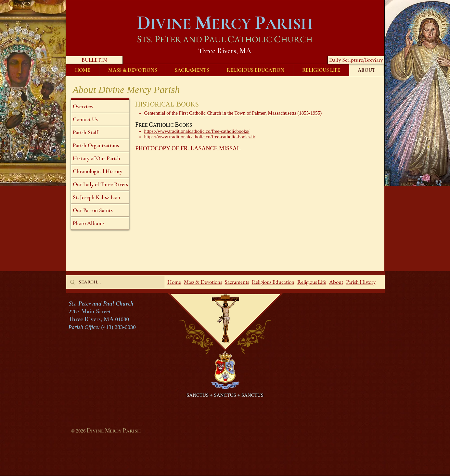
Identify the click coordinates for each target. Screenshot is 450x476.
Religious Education (273, 282)
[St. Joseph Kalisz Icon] (100, 197)
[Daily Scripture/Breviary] (356, 60)
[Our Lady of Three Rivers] (100, 184)
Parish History (361, 282)
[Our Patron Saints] (100, 210)
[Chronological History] (100, 171)
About (336, 282)
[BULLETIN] (94, 60)
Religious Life (312, 282)
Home (174, 282)
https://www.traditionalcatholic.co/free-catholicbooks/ (197, 131)
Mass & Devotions (203, 282)
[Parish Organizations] (100, 145)
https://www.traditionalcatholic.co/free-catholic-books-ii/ (200, 137)
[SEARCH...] (115, 282)
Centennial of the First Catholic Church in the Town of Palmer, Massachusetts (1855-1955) (233, 113)
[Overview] (100, 106)
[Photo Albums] (100, 223)
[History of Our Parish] (100, 158)
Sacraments (237, 282)
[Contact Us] (100, 119)
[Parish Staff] (100, 132)
